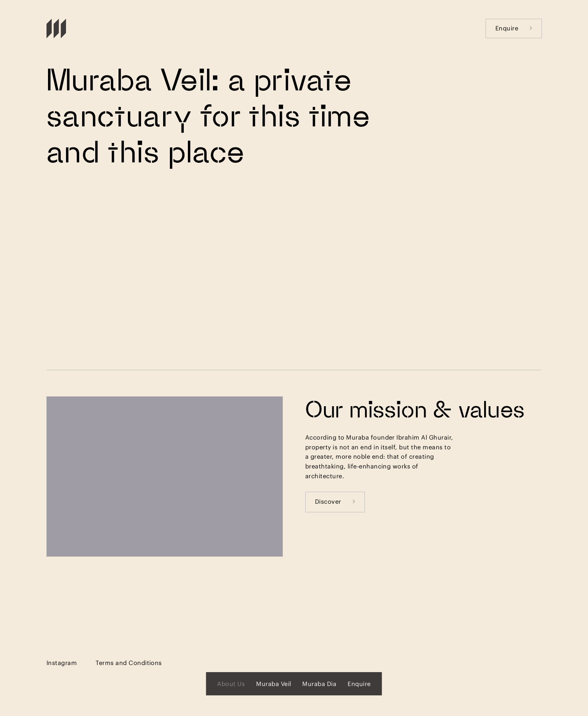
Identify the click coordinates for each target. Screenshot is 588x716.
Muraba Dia (319, 684)
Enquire (514, 28)
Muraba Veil (274, 684)
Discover (335, 501)
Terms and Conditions (129, 663)
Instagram (62, 663)
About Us (231, 684)
